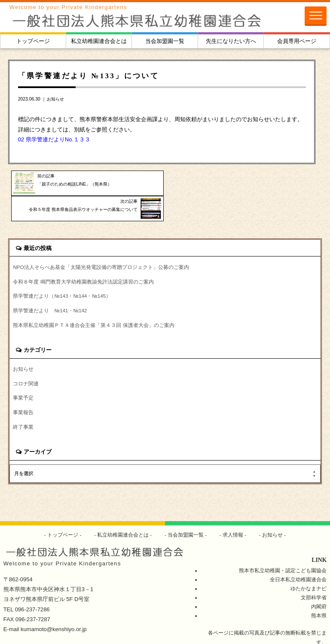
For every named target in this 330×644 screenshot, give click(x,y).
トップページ (33, 41)
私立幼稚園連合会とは (99, 41)
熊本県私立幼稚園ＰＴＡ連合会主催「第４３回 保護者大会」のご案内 (93, 300)
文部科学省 (314, 572)
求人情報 (233, 510)
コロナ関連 (26, 359)
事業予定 (23, 373)
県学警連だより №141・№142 (50, 285)
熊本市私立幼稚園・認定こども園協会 (283, 545)
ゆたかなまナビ (309, 563)
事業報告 (23, 388)
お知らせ (55, 99)
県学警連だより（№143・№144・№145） (62, 271)
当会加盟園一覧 (165, 41)
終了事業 (23, 402)
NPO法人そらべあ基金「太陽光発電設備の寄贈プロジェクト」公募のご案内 (101, 242)
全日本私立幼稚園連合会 (298, 554)
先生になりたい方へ (231, 41)
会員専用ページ (297, 41)
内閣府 (319, 581)
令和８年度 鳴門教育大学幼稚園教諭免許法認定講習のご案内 (83, 256)
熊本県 (319, 590)
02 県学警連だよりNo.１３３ (54, 139)
